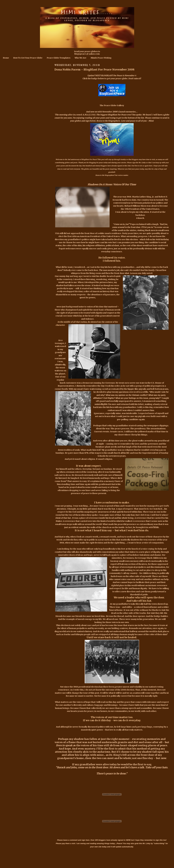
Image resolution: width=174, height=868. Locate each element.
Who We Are (80, 58)
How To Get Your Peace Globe (28, 58)
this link (127, 166)
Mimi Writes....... (87, 12)
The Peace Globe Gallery (112, 105)
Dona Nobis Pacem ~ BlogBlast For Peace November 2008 (94, 70)
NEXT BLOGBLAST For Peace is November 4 (116, 76)
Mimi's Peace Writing (101, 58)
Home (6, 58)
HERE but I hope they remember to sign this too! (146, 840)
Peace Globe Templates (59, 58)
